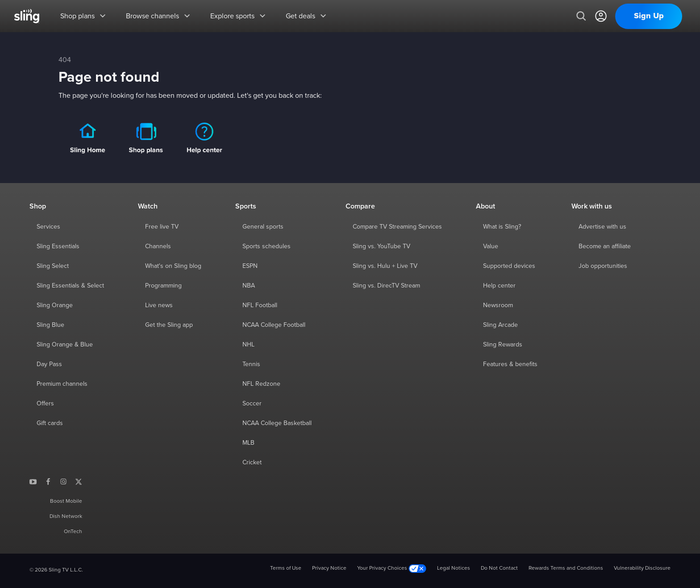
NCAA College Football (274, 325)
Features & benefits (510, 364)
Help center (499, 286)
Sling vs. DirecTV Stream (386, 286)
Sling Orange (55, 305)
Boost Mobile (66, 501)
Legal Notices (454, 568)
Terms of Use (286, 568)
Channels (158, 246)
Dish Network (66, 517)
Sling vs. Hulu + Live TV (385, 266)
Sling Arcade (500, 325)
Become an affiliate (605, 246)
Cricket (252, 463)
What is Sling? (502, 227)
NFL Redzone (261, 384)
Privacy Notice (329, 568)
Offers (45, 404)
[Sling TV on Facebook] (48, 481)
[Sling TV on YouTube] (33, 481)
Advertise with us (602, 227)
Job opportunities (603, 266)
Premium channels (62, 384)
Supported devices (509, 266)
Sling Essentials (58, 246)
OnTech (73, 532)
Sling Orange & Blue (65, 345)
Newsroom (498, 305)
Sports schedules (267, 246)
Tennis (251, 364)
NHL (248, 345)
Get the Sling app (169, 325)
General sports (263, 227)
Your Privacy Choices (392, 569)
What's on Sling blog (173, 266)
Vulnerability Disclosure (642, 568)
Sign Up (649, 16)
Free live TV (162, 227)
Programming (163, 286)
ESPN (250, 266)
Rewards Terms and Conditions (566, 568)
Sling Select (53, 266)
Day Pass (49, 364)
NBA (249, 286)
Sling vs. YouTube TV (381, 246)
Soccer (252, 404)
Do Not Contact (499, 568)
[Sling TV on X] (79, 481)
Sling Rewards (503, 345)
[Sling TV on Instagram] (63, 481)
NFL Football (260, 305)
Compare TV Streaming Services (397, 227)
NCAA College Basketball (277, 423)
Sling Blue (50, 325)
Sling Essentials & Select (70, 286)
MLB (248, 443)
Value (491, 246)
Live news (159, 305)
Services (48, 227)
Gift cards (50, 423)
